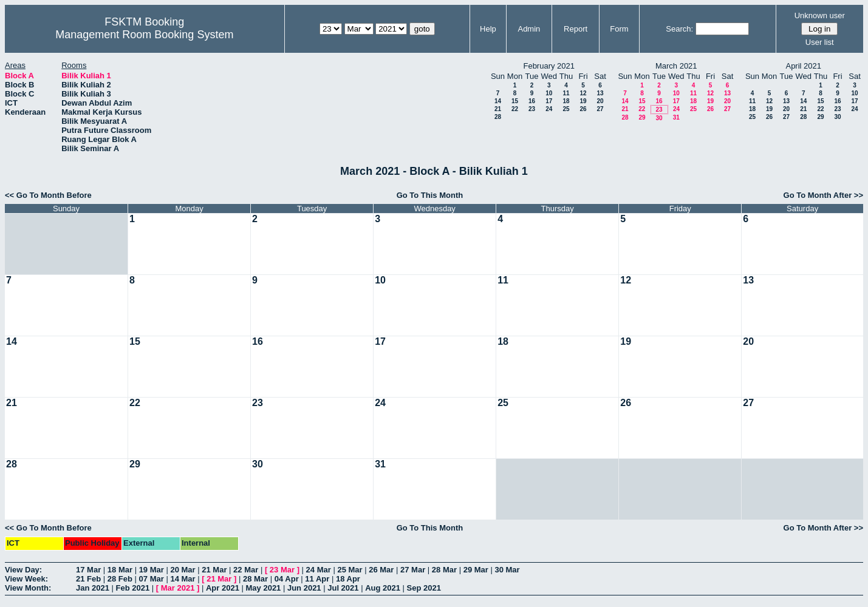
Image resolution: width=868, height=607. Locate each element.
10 (549, 93)
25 (566, 109)
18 (566, 101)
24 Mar (319, 570)
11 (566, 93)
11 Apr (317, 579)
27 (600, 109)
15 (515, 101)
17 (549, 101)
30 (659, 118)
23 (532, 109)
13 (600, 93)
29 (642, 117)
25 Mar (350, 570)
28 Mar (444, 570)
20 (600, 101)
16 (532, 101)
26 (583, 109)
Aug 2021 (383, 588)
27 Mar (413, 570)
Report (576, 29)
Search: (679, 29)
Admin (529, 29)
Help (488, 29)
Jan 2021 (93, 588)
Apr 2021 (223, 588)
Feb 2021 (133, 588)
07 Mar (152, 579)
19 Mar (152, 570)
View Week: (26, 579)
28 (498, 117)
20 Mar (183, 570)
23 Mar (282, 570)
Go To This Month (430, 195)
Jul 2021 (343, 588)
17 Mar (88, 570)
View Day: (23, 570)
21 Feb (88, 579)
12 (583, 93)
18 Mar (120, 570)
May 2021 (264, 588)
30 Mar (507, 570)
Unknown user (820, 15)
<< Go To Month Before (48, 195)
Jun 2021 (304, 588)
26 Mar (381, 570)
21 (498, 109)
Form (619, 29)
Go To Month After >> (823, 195)
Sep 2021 (424, 588)
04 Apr (287, 579)
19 (583, 101)
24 (549, 109)
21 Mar (214, 570)
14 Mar (183, 579)
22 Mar (246, 570)
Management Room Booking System (144, 35)
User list (820, 42)
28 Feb (120, 579)
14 (498, 101)
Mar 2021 (178, 588)
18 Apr (348, 579)
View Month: (28, 588)
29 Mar (476, 570)
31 (676, 117)
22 (515, 109)
